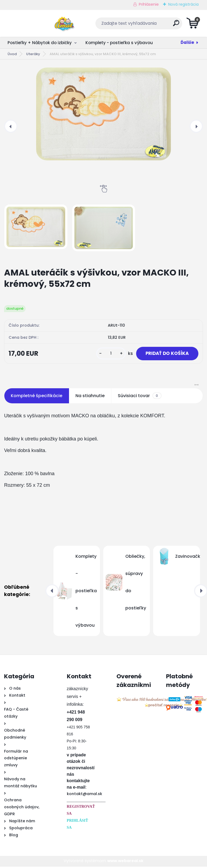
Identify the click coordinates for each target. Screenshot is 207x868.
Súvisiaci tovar (139, 397)
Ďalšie (187, 42)
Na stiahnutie (90, 397)
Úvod (12, 54)
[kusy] (106, 354)
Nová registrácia (183, 4)
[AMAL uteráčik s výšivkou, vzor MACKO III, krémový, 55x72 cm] (103, 114)
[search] (169, 25)
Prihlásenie (149, 4)
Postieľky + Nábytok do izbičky (40, 43)
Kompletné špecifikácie (37, 397)
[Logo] (37, 23)
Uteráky (33, 54)
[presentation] (11, 126)
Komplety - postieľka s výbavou (119, 43)
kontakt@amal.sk (84, 795)
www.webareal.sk (125, 862)
